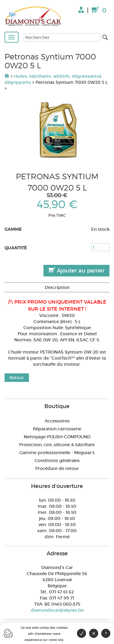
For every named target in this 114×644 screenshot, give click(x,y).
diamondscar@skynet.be (57, 610)
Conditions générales (57, 461)
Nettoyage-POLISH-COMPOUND (57, 437)
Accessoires (57, 421)
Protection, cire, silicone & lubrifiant (57, 445)
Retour (17, 378)
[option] (57, 131)
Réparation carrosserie (57, 429)
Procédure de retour (57, 468)
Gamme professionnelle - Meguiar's (57, 453)
